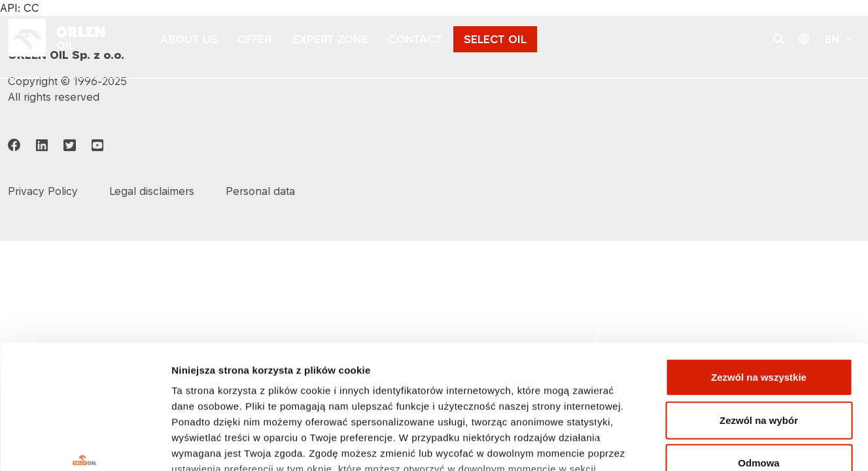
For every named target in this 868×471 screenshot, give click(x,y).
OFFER (255, 39)
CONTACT (415, 39)
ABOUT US (189, 39)
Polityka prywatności (223, 378)
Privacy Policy (43, 191)
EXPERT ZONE (330, 39)
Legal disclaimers (152, 191)
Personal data (260, 191)
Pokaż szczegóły (698, 445)
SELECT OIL (495, 39)
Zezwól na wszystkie (759, 271)
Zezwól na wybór (759, 314)
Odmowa (758, 357)
